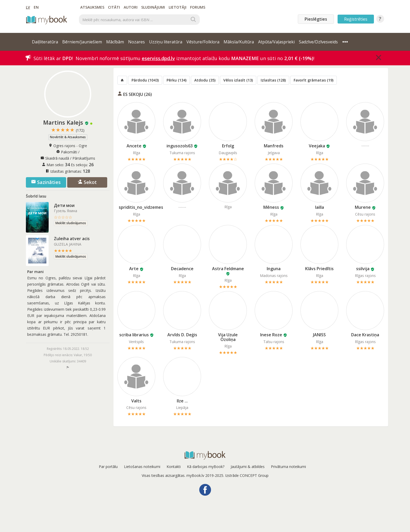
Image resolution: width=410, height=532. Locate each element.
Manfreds (274, 146)
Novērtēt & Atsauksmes (68, 137)
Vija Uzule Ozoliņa (228, 337)
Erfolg (228, 146)
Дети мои (64, 205)
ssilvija (363, 269)
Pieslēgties (316, 19)
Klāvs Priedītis (319, 269)
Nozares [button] (136, 42)
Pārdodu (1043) (145, 80)
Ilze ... (182, 401)
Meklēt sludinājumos (71, 223)
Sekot (87, 182)
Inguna (274, 269)
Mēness (271, 207)
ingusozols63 (180, 146)
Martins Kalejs (63, 122)
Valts (136, 401)
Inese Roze (271, 335)
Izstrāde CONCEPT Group (247, 475)
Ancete (134, 146)
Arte (134, 269)
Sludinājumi (153, 7)
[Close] (379, 57)
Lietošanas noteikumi (142, 467)
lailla (320, 207)
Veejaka (317, 146)
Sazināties (46, 182)
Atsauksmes (92, 7)
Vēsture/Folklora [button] (203, 42)
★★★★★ (68, 130)
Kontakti (174, 467)
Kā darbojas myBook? (206, 467)
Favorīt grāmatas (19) (314, 80)
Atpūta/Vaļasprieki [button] (276, 42)
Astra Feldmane (228, 269)
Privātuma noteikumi (288, 467)
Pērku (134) (176, 80)
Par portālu (108, 467)
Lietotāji (178, 7)
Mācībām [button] (115, 42)
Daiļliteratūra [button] (45, 42)
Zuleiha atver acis (72, 239)
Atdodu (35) (205, 80)
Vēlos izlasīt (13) (238, 80)
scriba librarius (134, 335)
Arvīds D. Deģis (182, 335)
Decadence (182, 269)
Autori (131, 7)
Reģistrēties (356, 19)
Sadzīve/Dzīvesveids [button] (318, 42)
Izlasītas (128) (273, 80)
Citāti (114, 7)
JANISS (319, 335)
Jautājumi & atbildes (248, 467)
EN (36, 7)
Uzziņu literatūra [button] (166, 42)
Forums (198, 7)
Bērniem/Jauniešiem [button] (82, 42)
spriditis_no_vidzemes (141, 207)
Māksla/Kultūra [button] (239, 42)
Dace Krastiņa (365, 335)
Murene (363, 207)
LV (28, 7)
